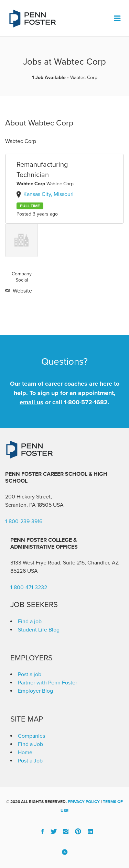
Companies (31, 736)
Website (22, 291)
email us (31, 402)
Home (25, 752)
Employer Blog (35, 691)
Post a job (30, 674)
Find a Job (30, 744)
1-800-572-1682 (86, 402)
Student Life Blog (39, 630)
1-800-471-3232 (29, 587)
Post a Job (30, 761)
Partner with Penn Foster (47, 683)
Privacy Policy (84, 802)
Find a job (30, 622)
